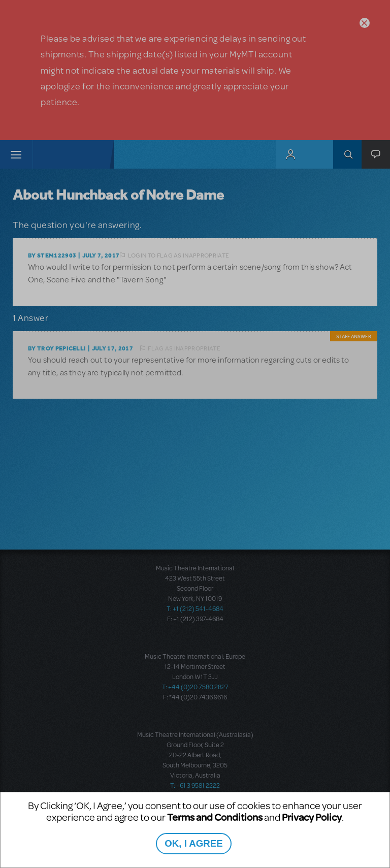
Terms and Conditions (215, 817)
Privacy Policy (312, 817)
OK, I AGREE (193, 843)
